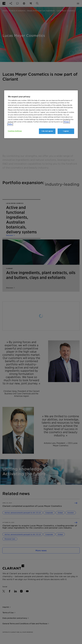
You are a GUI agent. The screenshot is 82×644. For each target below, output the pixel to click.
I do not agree (47, 131)
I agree (66, 131)
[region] (41, 114)
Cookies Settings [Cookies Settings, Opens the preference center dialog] (15, 131)
